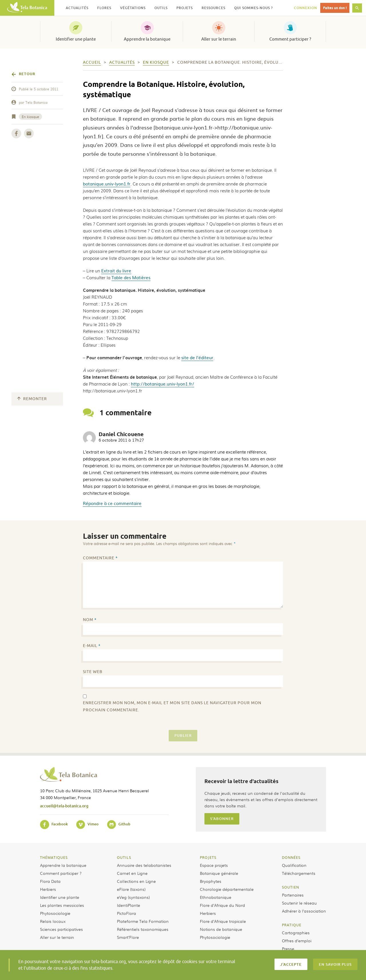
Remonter (32, 399)
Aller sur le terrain (219, 39)
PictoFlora (127, 913)
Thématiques (54, 857)
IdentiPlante (129, 905)
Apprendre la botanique (147, 39)
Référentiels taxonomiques (143, 929)
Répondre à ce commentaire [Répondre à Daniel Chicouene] (112, 503)
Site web (93, 672)
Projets (208, 857)
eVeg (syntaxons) (133, 897)
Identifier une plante (76, 39)
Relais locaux (53, 921)
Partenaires (293, 895)
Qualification (294, 865)
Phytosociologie (55, 913)
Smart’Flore (128, 937)
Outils (124, 857)
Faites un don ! (335, 8)
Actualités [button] (77, 8)
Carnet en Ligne (132, 873)
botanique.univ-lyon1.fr (107, 184)
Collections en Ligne (136, 881)
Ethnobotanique (216, 897)
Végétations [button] (133, 8)
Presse (288, 949)
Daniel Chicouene (121, 434)
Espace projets (214, 865)
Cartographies (296, 933)
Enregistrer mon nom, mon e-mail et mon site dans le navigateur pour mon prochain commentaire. (172, 706)
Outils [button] (161, 8)
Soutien (291, 887)
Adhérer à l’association (304, 911)
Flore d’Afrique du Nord (222, 905)
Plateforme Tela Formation (143, 921)
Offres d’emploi (297, 941)
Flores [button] (104, 8)
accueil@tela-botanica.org (64, 806)
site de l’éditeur (197, 357)
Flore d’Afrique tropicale (223, 921)
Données (291, 857)
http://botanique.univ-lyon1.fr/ (163, 384)
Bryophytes (211, 881)
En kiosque (30, 117)
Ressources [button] (213, 8)
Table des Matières (131, 277)
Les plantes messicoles (62, 905)
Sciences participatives (61, 929)
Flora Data (50, 881)
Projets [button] (185, 8)
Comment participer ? (290, 39)
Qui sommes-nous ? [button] (253, 8)
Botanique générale (219, 873)
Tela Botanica (36, 102)
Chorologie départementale (227, 889)
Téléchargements (299, 873)
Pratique (292, 925)
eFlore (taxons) (131, 889)
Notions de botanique (221, 929)
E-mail (92, 646)
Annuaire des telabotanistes (144, 865)
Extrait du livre (116, 271)
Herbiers (48, 889)
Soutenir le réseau (299, 903)
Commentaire (100, 558)
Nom (90, 620)
